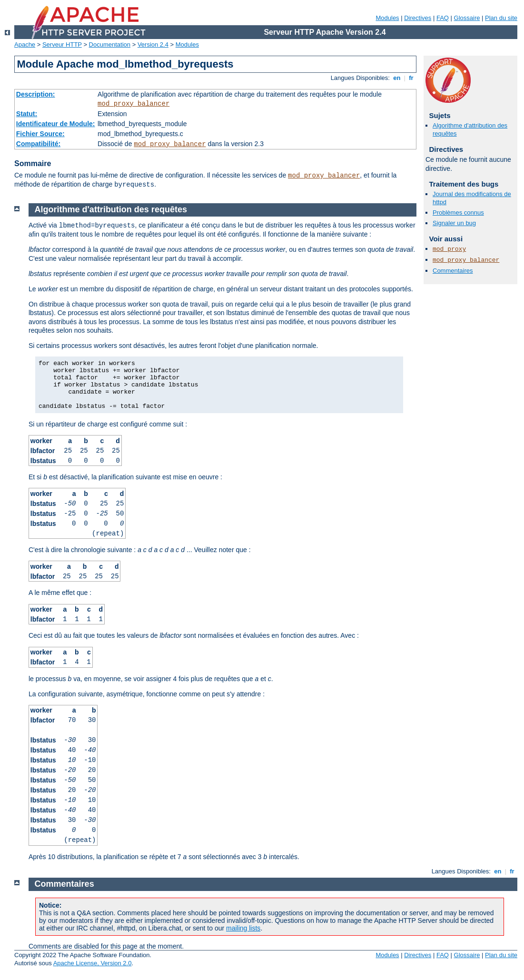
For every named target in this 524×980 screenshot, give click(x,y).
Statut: (27, 114)
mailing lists (243, 928)
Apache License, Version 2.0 (93, 963)
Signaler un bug (454, 223)
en (397, 78)
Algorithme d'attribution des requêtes (111, 209)
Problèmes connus (458, 213)
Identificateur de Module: (56, 124)
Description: (36, 94)
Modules (387, 18)
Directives (418, 18)
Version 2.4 (153, 45)
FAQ (443, 18)
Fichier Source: (40, 134)
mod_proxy (449, 249)
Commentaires (453, 271)
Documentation (110, 45)
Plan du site (501, 18)
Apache (25, 45)
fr (411, 78)
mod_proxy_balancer (133, 104)
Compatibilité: (38, 144)
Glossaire (467, 18)
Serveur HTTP (62, 45)
